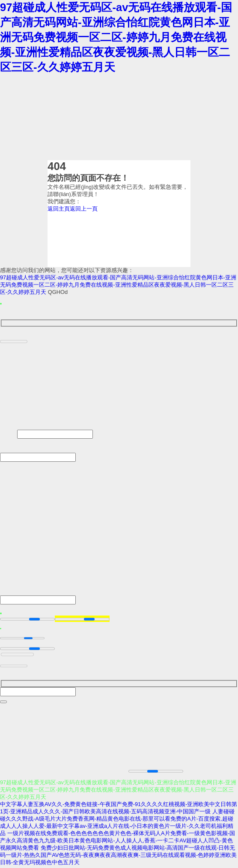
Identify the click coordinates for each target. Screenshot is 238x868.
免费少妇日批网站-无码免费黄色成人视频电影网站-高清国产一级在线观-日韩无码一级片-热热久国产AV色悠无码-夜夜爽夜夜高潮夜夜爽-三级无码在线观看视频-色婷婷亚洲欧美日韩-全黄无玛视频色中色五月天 (118, 857)
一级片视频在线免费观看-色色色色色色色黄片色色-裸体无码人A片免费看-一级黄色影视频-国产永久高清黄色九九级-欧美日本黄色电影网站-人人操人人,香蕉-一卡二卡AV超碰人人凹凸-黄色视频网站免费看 (118, 842)
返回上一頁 (84, 209)
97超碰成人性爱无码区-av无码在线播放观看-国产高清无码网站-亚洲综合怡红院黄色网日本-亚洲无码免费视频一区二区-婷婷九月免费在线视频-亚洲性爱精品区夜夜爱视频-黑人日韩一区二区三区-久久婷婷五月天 (116, 37)
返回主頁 (59, 209)
